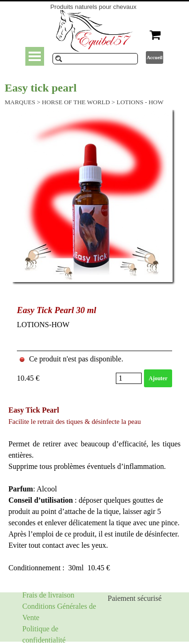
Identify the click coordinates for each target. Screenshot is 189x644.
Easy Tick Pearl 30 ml (57, 310)
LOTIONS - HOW (140, 102)
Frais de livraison (49, 595)
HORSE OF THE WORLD (76, 102)
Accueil (155, 57)
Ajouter (158, 378)
